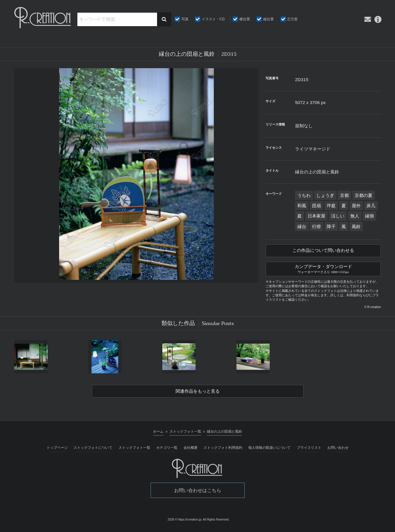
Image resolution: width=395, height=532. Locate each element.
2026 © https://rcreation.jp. (185, 522)
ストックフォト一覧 (134, 450)
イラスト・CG (213, 19)
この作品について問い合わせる (323, 251)
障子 (331, 226)
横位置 (245, 19)
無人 (355, 216)
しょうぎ (325, 195)
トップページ (57, 450)
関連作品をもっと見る (198, 393)
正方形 (292, 19)
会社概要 (191, 450)
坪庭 (331, 206)
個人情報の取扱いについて (269, 450)
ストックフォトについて (93, 450)
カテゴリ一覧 (167, 450)
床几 (371, 206)
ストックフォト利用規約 (223, 450)
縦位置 (269, 19)
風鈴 (356, 226)
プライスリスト (309, 450)
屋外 (356, 206)
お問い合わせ (338, 450)
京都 (344, 195)
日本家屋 (316, 216)
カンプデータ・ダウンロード (323, 270)
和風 (302, 206)
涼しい (338, 216)
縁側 (369, 216)
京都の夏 (364, 195)
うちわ (304, 195)
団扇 (316, 206)
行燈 (316, 226)
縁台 (302, 226)
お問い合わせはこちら (198, 492)
